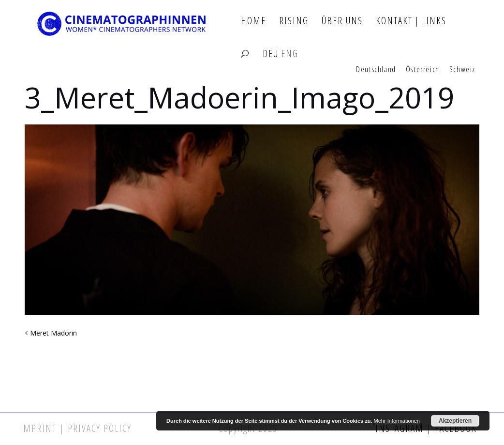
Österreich (423, 70)
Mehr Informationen (397, 421)
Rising (294, 21)
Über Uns (342, 21)
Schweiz (462, 70)
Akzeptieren (455, 421)
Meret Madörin (53, 333)
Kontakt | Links (411, 21)
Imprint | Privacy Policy (76, 428)
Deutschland (376, 70)
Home (253, 21)
